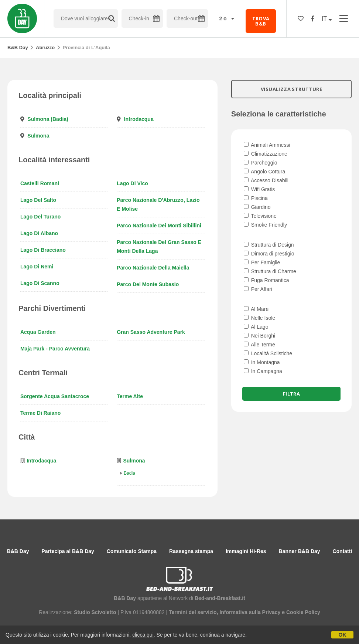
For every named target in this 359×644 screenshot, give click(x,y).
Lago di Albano (39, 233)
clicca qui (143, 635)
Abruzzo (45, 48)
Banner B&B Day (300, 551)
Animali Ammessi (267, 145)
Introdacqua (139, 119)
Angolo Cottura (265, 172)
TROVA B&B (261, 21)
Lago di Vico (132, 183)
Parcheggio (261, 163)
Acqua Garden (38, 332)
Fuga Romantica (266, 280)
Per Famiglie (262, 262)
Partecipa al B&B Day (68, 551)
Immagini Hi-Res (246, 551)
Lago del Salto (38, 200)
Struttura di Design (269, 245)
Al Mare (256, 309)
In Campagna (263, 371)
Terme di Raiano (40, 413)
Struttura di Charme (270, 271)
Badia (129, 473)
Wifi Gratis (259, 189)
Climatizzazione (266, 154)
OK (343, 635)
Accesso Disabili (266, 180)
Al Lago (256, 327)
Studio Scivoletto (95, 612)
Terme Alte (130, 396)
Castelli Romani (40, 183)
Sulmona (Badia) (48, 119)
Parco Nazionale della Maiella (153, 268)
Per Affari (258, 289)
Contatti (342, 551)
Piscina (256, 198)
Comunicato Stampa (132, 551)
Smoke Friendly (265, 225)
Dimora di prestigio (269, 254)
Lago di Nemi (37, 267)
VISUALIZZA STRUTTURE (291, 89)
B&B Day (18, 48)
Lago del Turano (40, 217)
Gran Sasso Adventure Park (151, 332)
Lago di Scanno (40, 283)
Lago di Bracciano (43, 250)
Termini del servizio (193, 612)
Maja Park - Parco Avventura (55, 349)
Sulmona (38, 136)
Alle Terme (259, 345)
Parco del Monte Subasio (148, 284)
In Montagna (262, 362)
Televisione (260, 216)
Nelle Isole (259, 318)
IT (327, 19)
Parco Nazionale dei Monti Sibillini (159, 226)
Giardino (257, 207)
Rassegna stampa (191, 551)
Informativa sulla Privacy (250, 612)
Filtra (291, 394)
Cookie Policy (303, 612)
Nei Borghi (259, 336)
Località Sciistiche (268, 353)
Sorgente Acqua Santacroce (55, 396)
